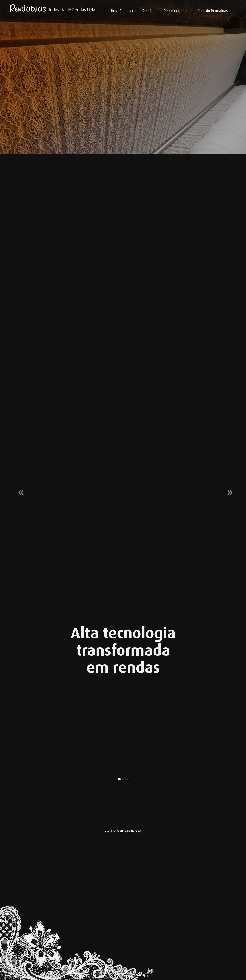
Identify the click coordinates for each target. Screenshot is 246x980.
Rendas (148, 11)
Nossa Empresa (121, 11)
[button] (18, 490)
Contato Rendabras (213, 11)
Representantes (176, 11)
